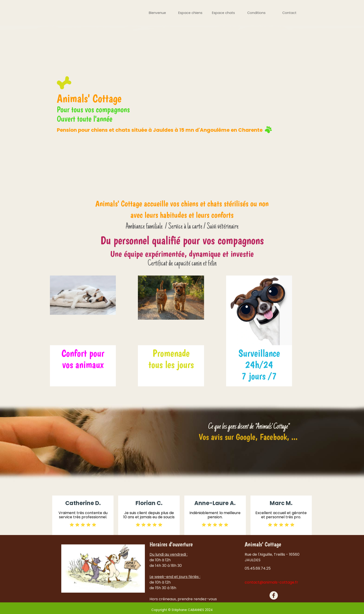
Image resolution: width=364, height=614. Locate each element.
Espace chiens (190, 13)
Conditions (256, 13)
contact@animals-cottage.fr (271, 582)
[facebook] (274, 595)
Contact (289, 13)
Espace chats (223, 13)
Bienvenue (157, 13)
